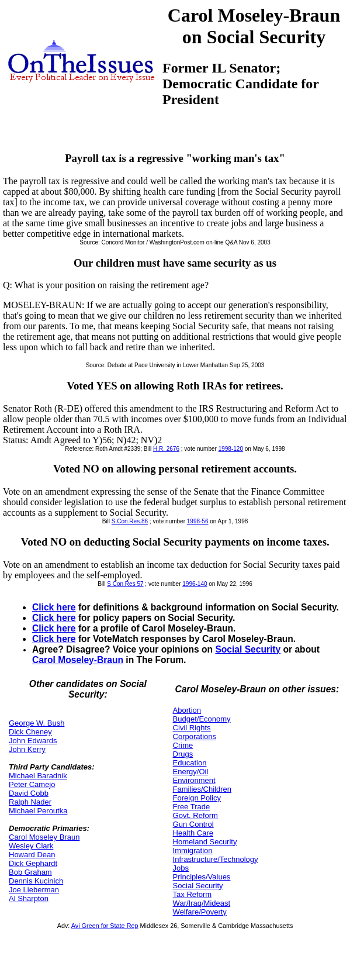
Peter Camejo (32, 784)
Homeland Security (205, 842)
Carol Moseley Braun (44, 837)
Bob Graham (30, 872)
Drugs (183, 754)
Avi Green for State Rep (105, 926)
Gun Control (193, 824)
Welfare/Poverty (200, 912)
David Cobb (29, 793)
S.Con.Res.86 (130, 521)
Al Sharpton (29, 898)
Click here (54, 607)
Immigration (193, 850)
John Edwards (33, 741)
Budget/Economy (202, 719)
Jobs (181, 868)
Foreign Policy (197, 798)
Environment (194, 780)
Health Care (193, 833)
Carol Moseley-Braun (78, 660)
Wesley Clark (31, 846)
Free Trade (192, 807)
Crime (183, 745)
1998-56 (198, 521)
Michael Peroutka (38, 811)
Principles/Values (202, 877)
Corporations (195, 736)
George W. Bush (37, 723)
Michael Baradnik (38, 776)
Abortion (187, 710)
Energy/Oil (191, 772)
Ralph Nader (30, 802)
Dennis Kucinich (36, 881)
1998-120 (231, 449)
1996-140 (195, 584)
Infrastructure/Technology (216, 859)
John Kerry (27, 749)
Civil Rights (192, 728)
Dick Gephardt (33, 863)
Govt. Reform (195, 815)
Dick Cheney (30, 732)
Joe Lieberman (34, 890)
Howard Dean (32, 855)
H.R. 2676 (166, 449)
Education (190, 763)
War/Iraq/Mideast (202, 903)
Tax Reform (192, 894)
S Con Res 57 (125, 584)
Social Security (248, 649)
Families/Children (202, 789)
